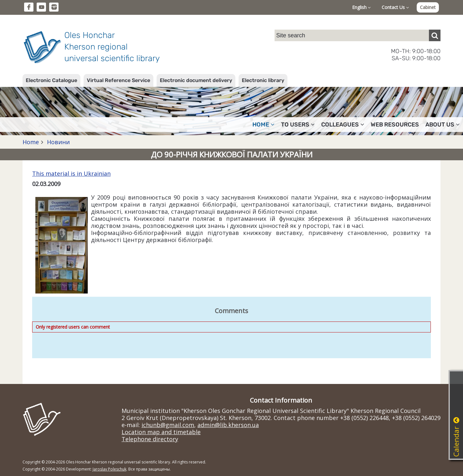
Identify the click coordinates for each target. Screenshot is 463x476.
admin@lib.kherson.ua (228, 425)
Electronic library (263, 80)
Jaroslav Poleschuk (109, 469)
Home (31, 142)
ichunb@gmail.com (168, 425)
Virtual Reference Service (118, 80)
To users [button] (298, 125)
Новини (58, 142)
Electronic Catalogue (51, 80)
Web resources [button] (395, 125)
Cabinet (428, 7)
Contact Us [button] (395, 7)
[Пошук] (435, 35)
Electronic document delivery (196, 80)
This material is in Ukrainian (71, 173)
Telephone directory (150, 439)
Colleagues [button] (343, 125)
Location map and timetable (161, 432)
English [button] (361, 7)
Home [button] (263, 125)
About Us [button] (443, 125)
